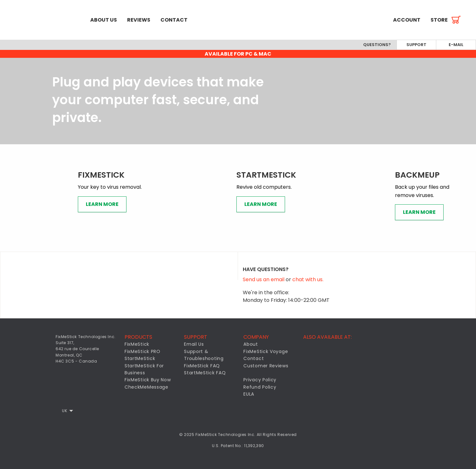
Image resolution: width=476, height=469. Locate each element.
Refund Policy (260, 387)
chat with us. (308, 279)
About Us (104, 20)
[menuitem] (43, 20)
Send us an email (264, 279)
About (251, 344)
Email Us (194, 344)
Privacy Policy (260, 380)
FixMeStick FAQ (202, 366)
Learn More (102, 204)
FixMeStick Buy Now (148, 380)
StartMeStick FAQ (205, 373)
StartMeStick (140, 358)
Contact (174, 20)
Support (416, 45)
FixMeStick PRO (143, 351)
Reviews (139, 20)
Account (407, 20)
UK (65, 411)
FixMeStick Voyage (266, 351)
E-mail (456, 45)
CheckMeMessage (146, 387)
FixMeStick (137, 344)
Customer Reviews (266, 366)
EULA (249, 394)
